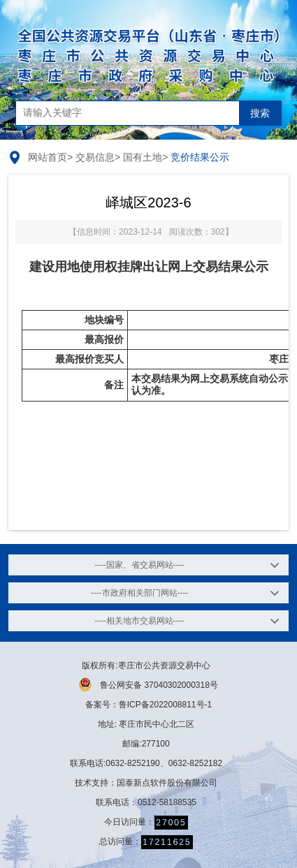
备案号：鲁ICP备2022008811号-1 (148, 705)
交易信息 (95, 157)
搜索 (260, 113)
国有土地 (143, 157)
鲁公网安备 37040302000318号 (148, 684)
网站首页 (48, 157)
